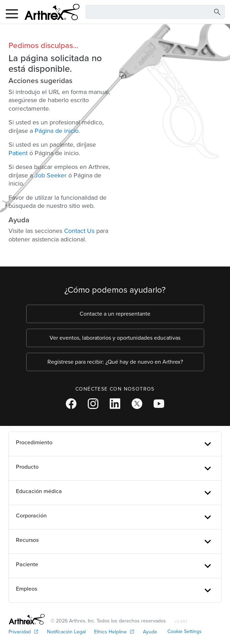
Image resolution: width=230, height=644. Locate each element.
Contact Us (79, 231)
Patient (18, 153)
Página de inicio (57, 131)
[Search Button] (217, 12)
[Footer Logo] (27, 619)
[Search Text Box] (155, 12)
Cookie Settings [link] (185, 631)
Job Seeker (51, 175)
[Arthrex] (49, 12)
